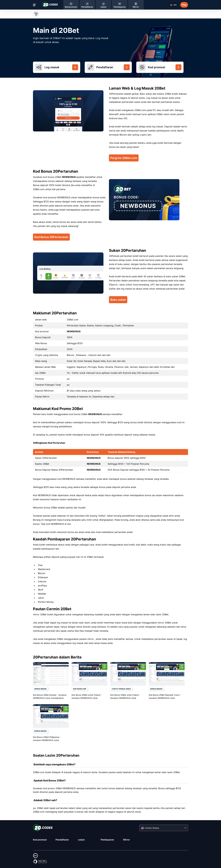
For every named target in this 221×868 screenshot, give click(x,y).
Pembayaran (107, 840)
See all (36, 14)
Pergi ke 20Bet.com (124, 158)
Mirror (126, 840)
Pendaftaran (62, 840)
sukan (81, 840)
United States (152, 828)
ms (175, 5)
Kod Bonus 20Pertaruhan (51, 237)
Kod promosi (40, 840)
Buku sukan (118, 300)
